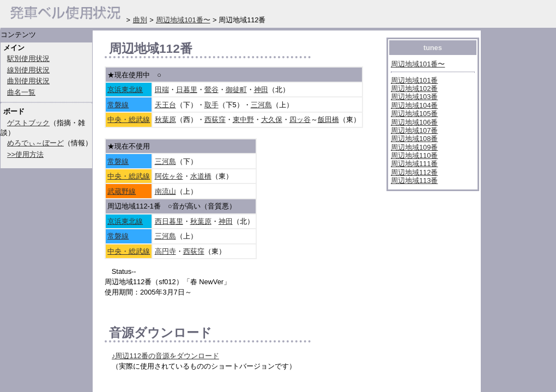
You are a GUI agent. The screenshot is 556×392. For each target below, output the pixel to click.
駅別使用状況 (28, 59)
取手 (211, 105)
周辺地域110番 (414, 155)
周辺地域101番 (414, 80)
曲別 (140, 20)
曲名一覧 (21, 92)
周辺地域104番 (414, 105)
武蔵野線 (122, 191)
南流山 (165, 191)
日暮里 (187, 90)
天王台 (165, 105)
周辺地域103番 (414, 97)
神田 (261, 90)
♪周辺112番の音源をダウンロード (165, 356)
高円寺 (165, 251)
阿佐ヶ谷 (169, 176)
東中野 (243, 120)
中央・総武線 (129, 120)
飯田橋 (328, 120)
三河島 (261, 105)
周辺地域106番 (414, 122)
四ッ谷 (300, 120)
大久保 (272, 120)
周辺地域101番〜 (418, 64)
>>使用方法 (25, 154)
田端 (162, 90)
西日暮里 (169, 221)
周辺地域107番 (414, 130)
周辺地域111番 (414, 164)
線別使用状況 (28, 70)
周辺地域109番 (414, 147)
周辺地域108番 (414, 139)
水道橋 (201, 176)
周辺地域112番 (414, 172)
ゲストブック (28, 123)
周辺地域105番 (414, 114)
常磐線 (118, 105)
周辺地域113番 (414, 180)
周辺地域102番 (414, 88)
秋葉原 (165, 120)
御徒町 (236, 90)
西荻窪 (215, 120)
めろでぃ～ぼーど (35, 143)
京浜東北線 (125, 90)
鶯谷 (211, 90)
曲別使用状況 (28, 81)
